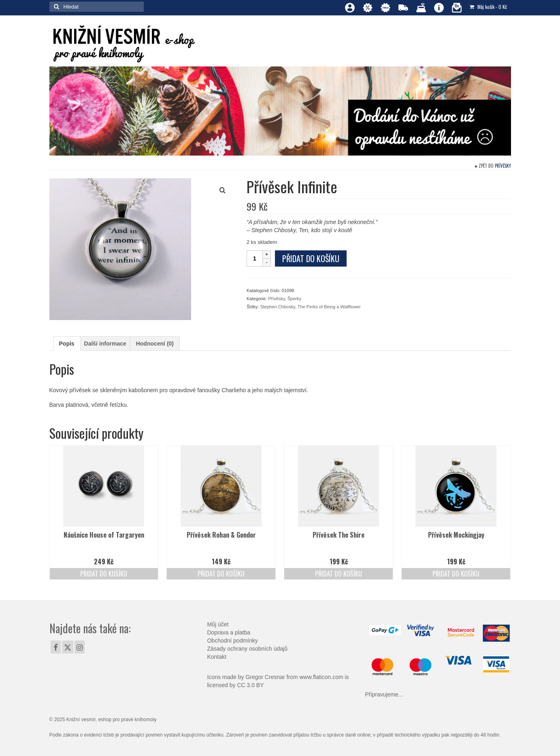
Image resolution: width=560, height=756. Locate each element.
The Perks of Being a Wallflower (329, 307)
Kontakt (216, 657)
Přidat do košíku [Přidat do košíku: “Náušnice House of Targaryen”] (104, 574)
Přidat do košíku (311, 258)
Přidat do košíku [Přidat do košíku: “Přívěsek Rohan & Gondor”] (221, 574)
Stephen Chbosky (278, 307)
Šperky (294, 299)
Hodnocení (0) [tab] (155, 344)
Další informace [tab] (105, 344)
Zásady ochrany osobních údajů (247, 649)
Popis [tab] (67, 344)
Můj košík (488, 7)
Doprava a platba (229, 632)
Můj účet (218, 624)
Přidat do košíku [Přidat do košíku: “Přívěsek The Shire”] (339, 574)
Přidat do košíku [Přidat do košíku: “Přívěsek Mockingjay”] (456, 574)
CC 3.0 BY (250, 685)
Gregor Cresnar (265, 677)
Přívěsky (503, 166)
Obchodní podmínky (232, 641)
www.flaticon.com (321, 677)
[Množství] (255, 258)
